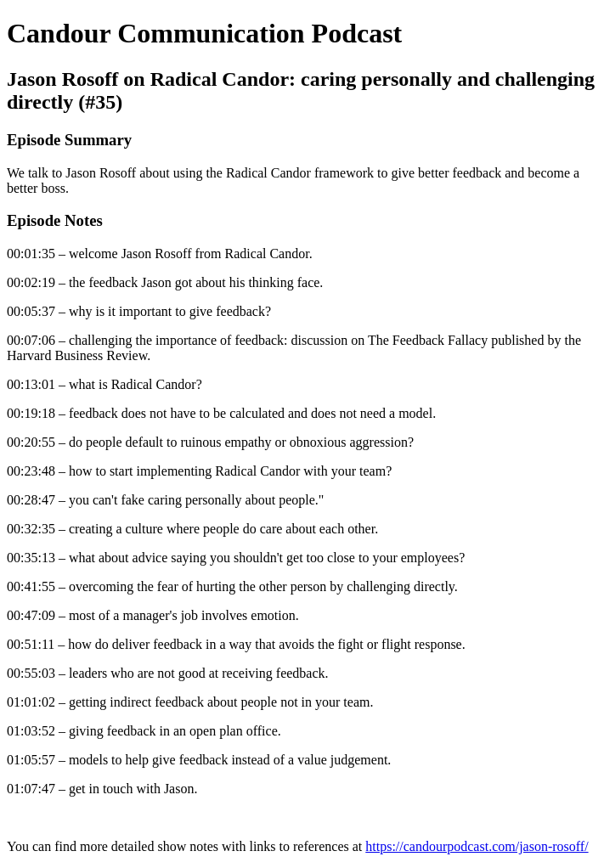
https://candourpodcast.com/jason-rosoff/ (477, 846)
